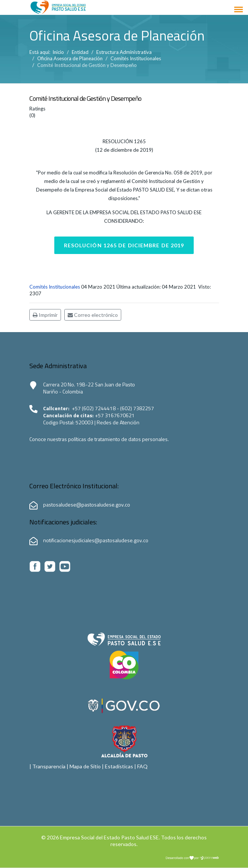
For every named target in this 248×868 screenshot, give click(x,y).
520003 (85, 422)
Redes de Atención (118, 422)
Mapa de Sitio (85, 766)
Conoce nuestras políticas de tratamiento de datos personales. (99, 439)
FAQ (142, 766)
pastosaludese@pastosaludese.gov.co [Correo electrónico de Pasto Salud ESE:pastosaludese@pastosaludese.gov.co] (87, 504)
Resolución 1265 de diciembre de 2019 (124, 245)
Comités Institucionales (55, 287)
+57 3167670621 (115, 415)
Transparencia (49, 766)
